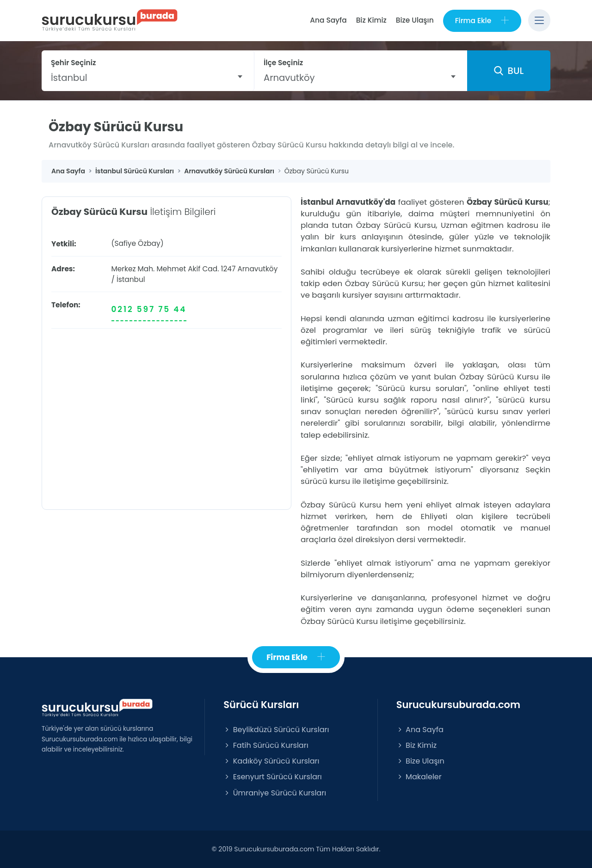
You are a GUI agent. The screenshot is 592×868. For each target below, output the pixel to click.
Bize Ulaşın (415, 20)
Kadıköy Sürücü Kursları (271, 761)
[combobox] (148, 78)
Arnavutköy (257, 269)
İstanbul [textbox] (69, 78)
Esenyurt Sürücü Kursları (272, 777)
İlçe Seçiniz (283, 63)
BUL (509, 71)
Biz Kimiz (371, 20)
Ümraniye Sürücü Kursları (275, 793)
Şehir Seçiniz (74, 63)
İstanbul (131, 279)
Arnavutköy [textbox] (289, 78)
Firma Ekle (482, 21)
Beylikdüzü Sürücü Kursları (276, 730)
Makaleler (419, 777)
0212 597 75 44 (149, 309)
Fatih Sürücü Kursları (266, 745)
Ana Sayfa (328, 20)
